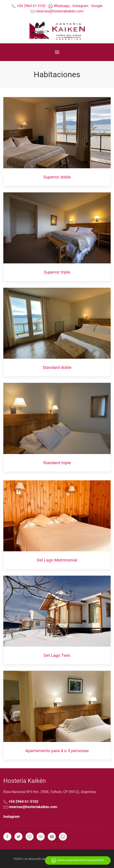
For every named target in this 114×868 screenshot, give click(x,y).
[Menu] (57, 52)
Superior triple (57, 272)
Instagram (80, 6)
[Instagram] (30, 837)
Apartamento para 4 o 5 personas (57, 751)
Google (97, 6)
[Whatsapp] (63, 837)
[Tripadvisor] (41, 837)
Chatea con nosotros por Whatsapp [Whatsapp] (78, 860)
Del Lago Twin (57, 655)
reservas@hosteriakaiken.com (60, 11)
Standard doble (57, 367)
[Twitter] (18, 837)
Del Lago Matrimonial (57, 560)
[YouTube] (52, 837)
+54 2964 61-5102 (31, 6)
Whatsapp (62, 6)
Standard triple (57, 463)
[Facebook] (7, 837)
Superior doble (57, 177)
